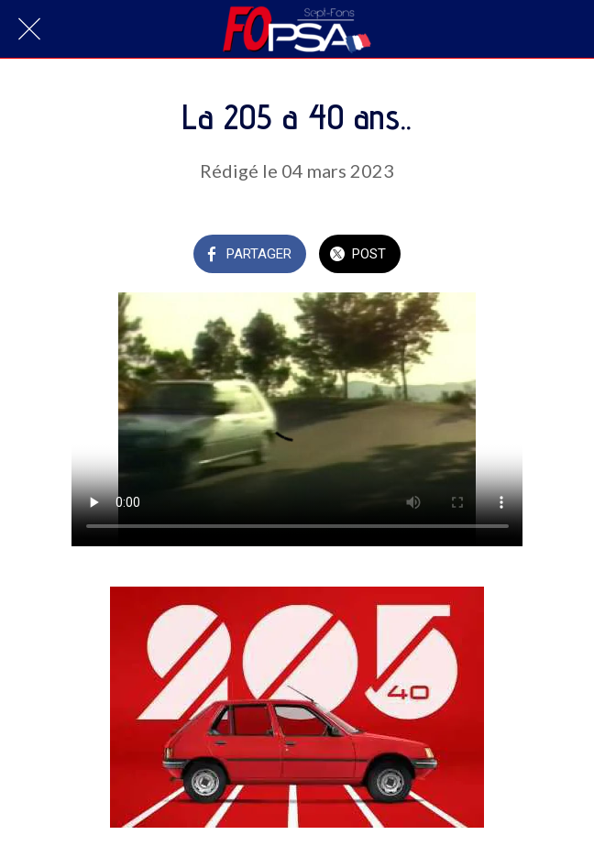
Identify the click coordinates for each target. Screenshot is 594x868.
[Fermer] (29, 29)
